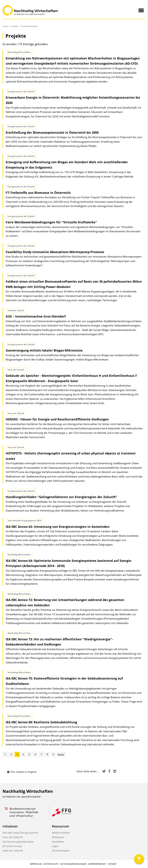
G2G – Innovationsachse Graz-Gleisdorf (36, 316)
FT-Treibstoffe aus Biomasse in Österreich (38, 193)
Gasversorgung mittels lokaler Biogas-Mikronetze (44, 350)
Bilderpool (58, 837)
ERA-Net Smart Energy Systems (20, 833)
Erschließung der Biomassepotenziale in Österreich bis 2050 (52, 132)
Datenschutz (51, 864)
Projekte (15, 26)
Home (6, 26)
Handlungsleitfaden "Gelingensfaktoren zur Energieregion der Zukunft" (61, 497)
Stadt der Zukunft (13, 851)
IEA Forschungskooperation (18, 842)
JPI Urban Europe (12, 846)
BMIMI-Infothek (61, 833)
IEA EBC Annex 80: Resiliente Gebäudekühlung (41, 722)
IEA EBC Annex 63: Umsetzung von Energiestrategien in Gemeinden (58, 527)
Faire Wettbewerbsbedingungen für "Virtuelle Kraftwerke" (51, 222)
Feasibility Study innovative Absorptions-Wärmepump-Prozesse (55, 252)
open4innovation (31, 797)
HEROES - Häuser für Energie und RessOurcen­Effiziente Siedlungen (57, 419)
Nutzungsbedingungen (73, 864)
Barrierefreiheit (97, 864)
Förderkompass (61, 851)
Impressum (36, 864)
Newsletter (58, 842)
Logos (55, 846)
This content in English (22, 772)
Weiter (61, 755)
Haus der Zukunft (13, 837)
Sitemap (112, 864)
